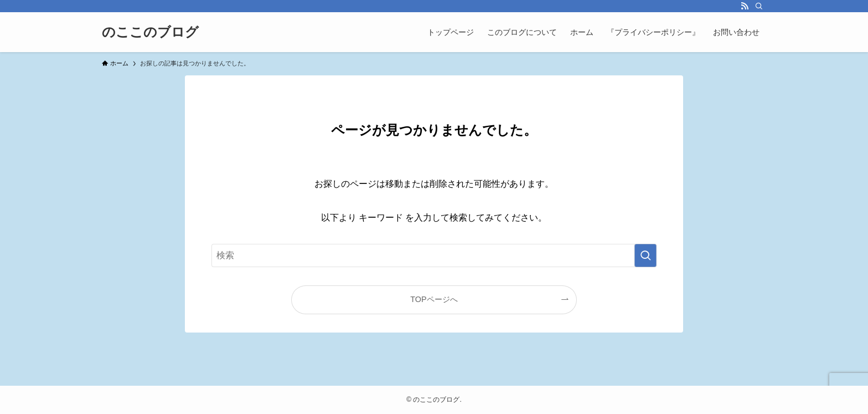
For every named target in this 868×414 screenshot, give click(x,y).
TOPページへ (434, 299)
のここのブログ (150, 32)
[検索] (759, 6)
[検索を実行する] (645, 255)
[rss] (745, 6)
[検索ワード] (434, 255)
